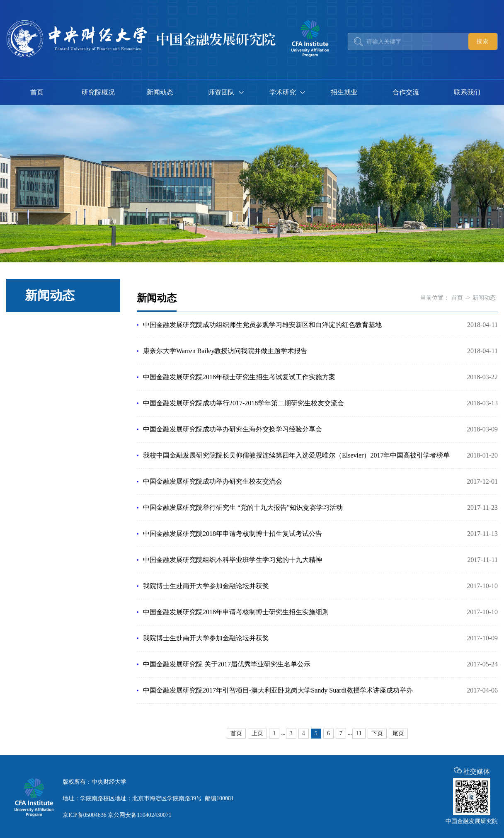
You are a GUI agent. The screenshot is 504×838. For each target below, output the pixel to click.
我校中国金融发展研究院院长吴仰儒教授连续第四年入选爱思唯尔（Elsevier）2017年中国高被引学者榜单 (296, 455)
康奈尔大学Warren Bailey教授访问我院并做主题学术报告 (225, 351)
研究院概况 (98, 92)
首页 (37, 92)
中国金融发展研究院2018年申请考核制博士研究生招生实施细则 (236, 612)
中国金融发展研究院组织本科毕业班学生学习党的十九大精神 (233, 560)
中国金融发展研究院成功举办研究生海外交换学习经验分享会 (233, 429)
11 (359, 733)
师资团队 (221, 92)
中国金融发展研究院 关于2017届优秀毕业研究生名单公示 (227, 664)
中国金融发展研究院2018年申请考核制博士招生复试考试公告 (233, 534)
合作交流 (406, 92)
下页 (377, 733)
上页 (257, 733)
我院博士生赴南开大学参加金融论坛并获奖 (206, 586)
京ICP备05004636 (85, 815)
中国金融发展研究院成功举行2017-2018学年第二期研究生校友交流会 (244, 403)
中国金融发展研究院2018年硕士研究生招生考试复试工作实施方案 (239, 377)
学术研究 (283, 92)
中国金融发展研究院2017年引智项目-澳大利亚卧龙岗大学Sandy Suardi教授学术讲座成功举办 (278, 690)
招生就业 (344, 92)
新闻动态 (160, 92)
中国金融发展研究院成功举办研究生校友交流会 (213, 481)
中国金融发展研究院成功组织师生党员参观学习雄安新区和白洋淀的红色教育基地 (262, 325)
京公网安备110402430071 (139, 815)
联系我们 (467, 92)
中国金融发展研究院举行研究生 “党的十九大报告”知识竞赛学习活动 (243, 507)
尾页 (398, 733)
